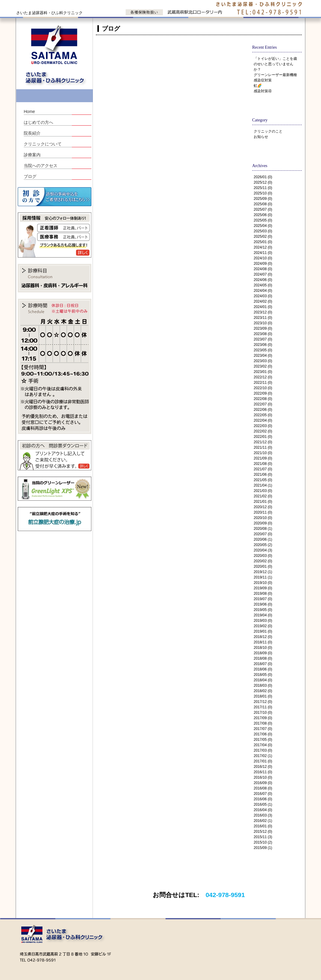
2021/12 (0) (263, 442)
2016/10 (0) (263, 777)
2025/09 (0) (263, 199)
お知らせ (261, 137)
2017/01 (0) (263, 761)
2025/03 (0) (263, 231)
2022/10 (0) (263, 388)
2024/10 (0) (263, 258)
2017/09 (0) (263, 718)
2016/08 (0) (263, 788)
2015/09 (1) (263, 848)
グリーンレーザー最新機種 (275, 75)
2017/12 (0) (263, 702)
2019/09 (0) (263, 588)
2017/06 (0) (263, 734)
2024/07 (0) (263, 274)
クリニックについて (43, 144)
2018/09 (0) (263, 653)
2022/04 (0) (263, 420)
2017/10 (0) (263, 713)
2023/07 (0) (263, 339)
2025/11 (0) (263, 188)
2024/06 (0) (263, 280)
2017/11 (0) (263, 707)
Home (29, 111)
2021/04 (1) (263, 485)
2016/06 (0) (263, 799)
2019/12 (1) (263, 572)
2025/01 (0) (263, 242)
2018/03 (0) (263, 685)
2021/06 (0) (263, 475)
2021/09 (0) (263, 458)
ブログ (30, 176)
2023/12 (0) (263, 312)
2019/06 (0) (263, 604)
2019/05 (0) (263, 610)
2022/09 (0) (263, 393)
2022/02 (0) (263, 431)
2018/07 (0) (263, 664)
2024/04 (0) (263, 291)
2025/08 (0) (263, 204)
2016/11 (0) (263, 772)
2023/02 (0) (263, 366)
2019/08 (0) (263, 594)
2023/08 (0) (263, 334)
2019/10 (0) (263, 583)
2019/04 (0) (263, 615)
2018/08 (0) (263, 658)
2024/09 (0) (263, 264)
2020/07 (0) (263, 534)
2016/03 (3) (263, 815)
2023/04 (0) (263, 356)
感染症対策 (263, 80)
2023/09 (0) (263, 328)
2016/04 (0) (263, 810)
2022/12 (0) (263, 377)
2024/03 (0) (263, 296)
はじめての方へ (38, 122)
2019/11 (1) (263, 577)
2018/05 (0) (263, 675)
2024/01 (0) (263, 307)
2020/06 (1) (263, 539)
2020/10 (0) (263, 518)
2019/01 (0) (263, 631)
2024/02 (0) (263, 301)
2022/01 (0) (263, 437)
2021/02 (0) (263, 496)
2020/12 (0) (263, 507)
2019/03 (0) (263, 621)
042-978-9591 (225, 895)
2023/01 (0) (263, 372)
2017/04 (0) (263, 745)
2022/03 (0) (263, 426)
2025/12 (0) (263, 182)
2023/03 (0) (263, 361)
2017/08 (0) (263, 723)
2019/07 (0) (263, 599)
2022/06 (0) (263, 410)
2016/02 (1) (263, 821)
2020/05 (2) (263, 545)
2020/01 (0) (263, 566)
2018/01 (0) (263, 696)
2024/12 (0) (263, 247)
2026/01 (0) (263, 177)
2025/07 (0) (263, 209)
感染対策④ (263, 91)
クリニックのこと (268, 131)
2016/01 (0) (263, 826)
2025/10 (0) (263, 193)
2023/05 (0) (263, 350)
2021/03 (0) (263, 491)
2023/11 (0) (263, 318)
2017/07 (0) (263, 729)
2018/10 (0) (263, 648)
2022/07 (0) (263, 404)
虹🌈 (258, 86)
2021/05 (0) (263, 480)
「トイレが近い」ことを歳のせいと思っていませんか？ (275, 64)
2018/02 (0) (263, 691)
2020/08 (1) (263, 529)
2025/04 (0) (263, 226)
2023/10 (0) (263, 323)
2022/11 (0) (263, 383)
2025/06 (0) (263, 215)
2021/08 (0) (263, 464)
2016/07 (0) (263, 794)
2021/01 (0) (263, 502)
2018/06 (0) (263, 669)
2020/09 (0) (263, 523)
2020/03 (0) (263, 556)
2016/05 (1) (263, 804)
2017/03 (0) (263, 750)
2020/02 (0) (263, 561)
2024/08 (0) (263, 269)
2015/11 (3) (263, 837)
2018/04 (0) (263, 680)
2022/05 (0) (263, 415)
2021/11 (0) (263, 447)
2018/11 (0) (263, 642)
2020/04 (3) (263, 550)
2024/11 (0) (263, 253)
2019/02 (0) (263, 626)
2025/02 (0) (263, 237)
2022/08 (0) (263, 399)
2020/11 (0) (263, 512)
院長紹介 (32, 133)
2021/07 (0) (263, 469)
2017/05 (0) (263, 740)
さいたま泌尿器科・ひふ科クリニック (49, 13)
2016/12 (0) (263, 767)
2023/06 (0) (263, 345)
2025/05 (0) (263, 220)
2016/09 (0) (263, 783)
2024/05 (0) (263, 285)
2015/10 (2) (263, 842)
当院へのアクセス (41, 166)
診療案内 (32, 155)
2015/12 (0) (263, 832)
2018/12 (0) (263, 637)
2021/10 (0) (263, 453)
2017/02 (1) (263, 756)
